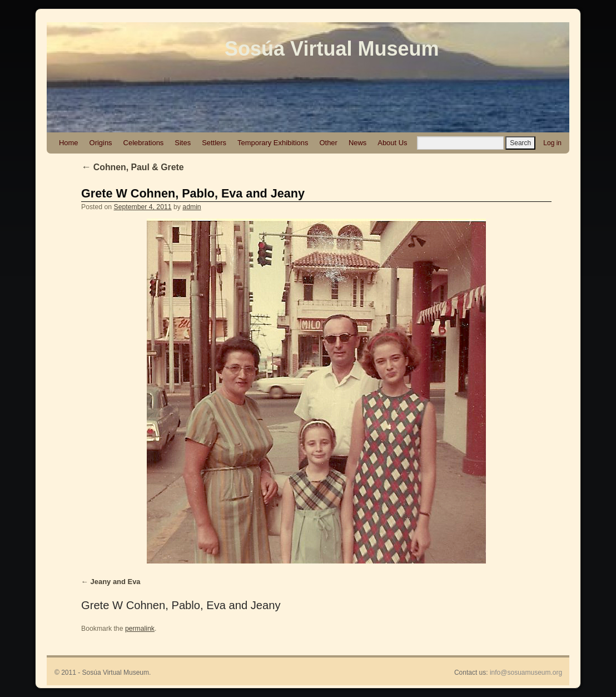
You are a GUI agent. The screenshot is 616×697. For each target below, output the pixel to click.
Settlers (214, 143)
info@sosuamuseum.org (526, 673)
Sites (183, 143)
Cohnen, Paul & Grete (133, 167)
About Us (392, 143)
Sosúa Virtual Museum (332, 49)
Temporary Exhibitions (273, 143)
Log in (552, 143)
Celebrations (144, 143)
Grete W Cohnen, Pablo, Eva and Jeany (193, 193)
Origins (101, 143)
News (357, 143)
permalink (140, 629)
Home (69, 143)
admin (192, 207)
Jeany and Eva (116, 582)
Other (328, 143)
